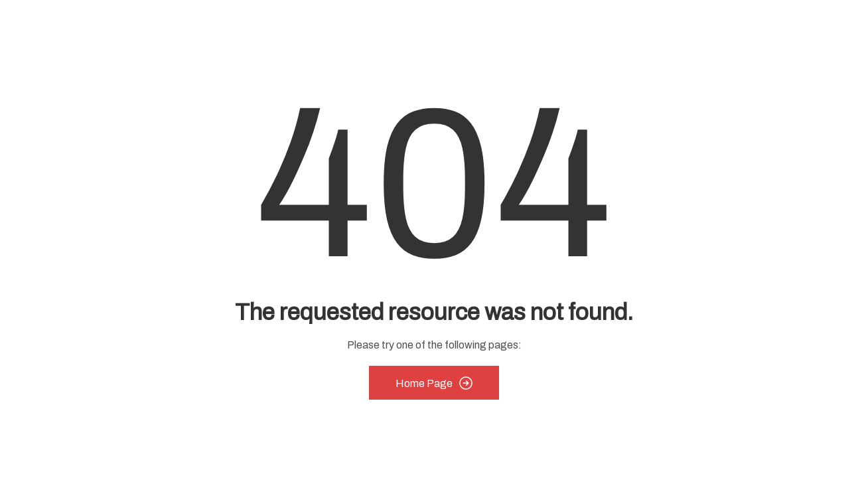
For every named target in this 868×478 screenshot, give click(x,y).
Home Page (434, 383)
